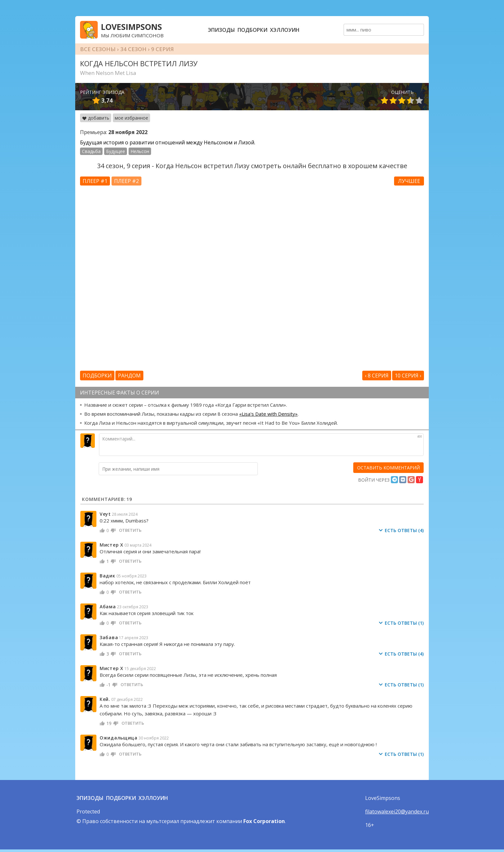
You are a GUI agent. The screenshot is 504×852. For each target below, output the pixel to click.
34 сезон (133, 49)
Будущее (116, 151)
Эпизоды (221, 30)
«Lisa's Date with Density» (268, 414)
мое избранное (131, 118)
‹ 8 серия (377, 376)
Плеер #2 (126, 181)
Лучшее (409, 181)
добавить (96, 118)
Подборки (252, 30)
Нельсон (140, 151)
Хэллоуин (285, 30)
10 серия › (408, 376)
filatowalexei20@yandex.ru (397, 811)
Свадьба (91, 151)
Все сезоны (98, 49)
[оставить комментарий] (388, 468)
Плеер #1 (95, 181)
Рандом (129, 376)
